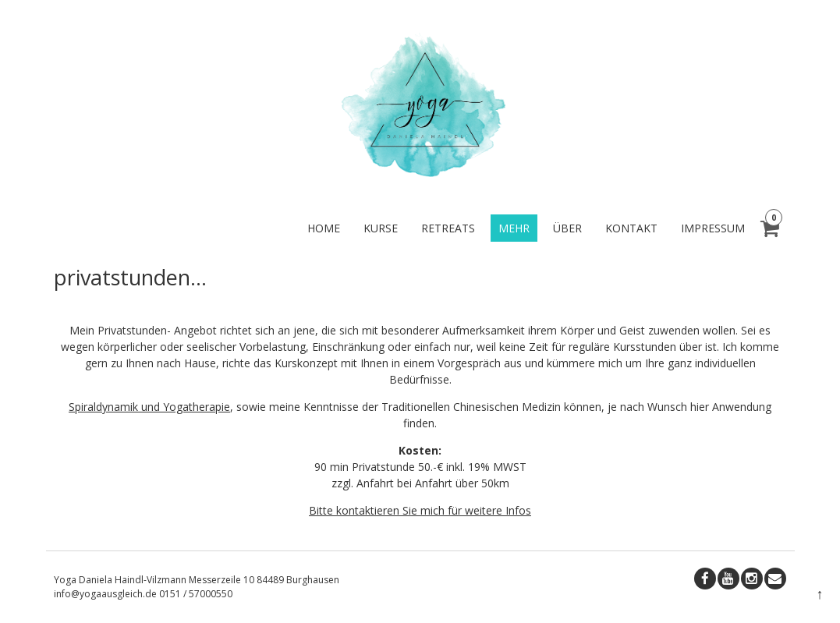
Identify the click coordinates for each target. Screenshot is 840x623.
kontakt (631, 228)
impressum (713, 228)
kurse (381, 228)
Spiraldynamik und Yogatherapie (149, 407)
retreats (448, 228)
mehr (514, 228)
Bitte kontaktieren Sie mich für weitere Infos (420, 510)
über (567, 228)
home (324, 228)
